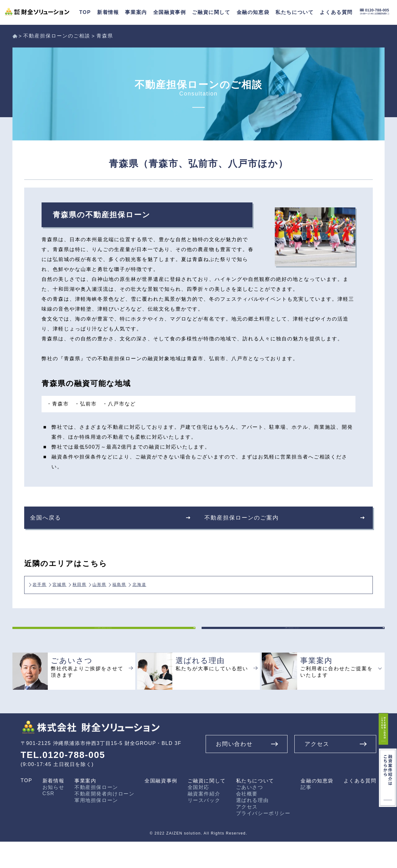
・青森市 (58, 404)
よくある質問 (360, 807)
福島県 (163, 583)
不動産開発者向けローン (105, 820)
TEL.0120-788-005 (66, 781)
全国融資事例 (170, 12)
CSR (49, 820)
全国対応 (198, 814)
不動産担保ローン (96, 814)
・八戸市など (119, 404)
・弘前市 (86, 404)
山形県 (133, 583)
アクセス (247, 833)
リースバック (204, 827)
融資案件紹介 (204, 820)
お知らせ (53, 814)
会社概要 (247, 820)
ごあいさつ (250, 814)
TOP (27, 807)
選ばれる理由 (252, 827)
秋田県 (104, 583)
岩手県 (44, 583)
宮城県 (74, 583)
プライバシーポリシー (263, 840)
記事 (306, 814)
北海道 (193, 583)
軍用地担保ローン (96, 827)
